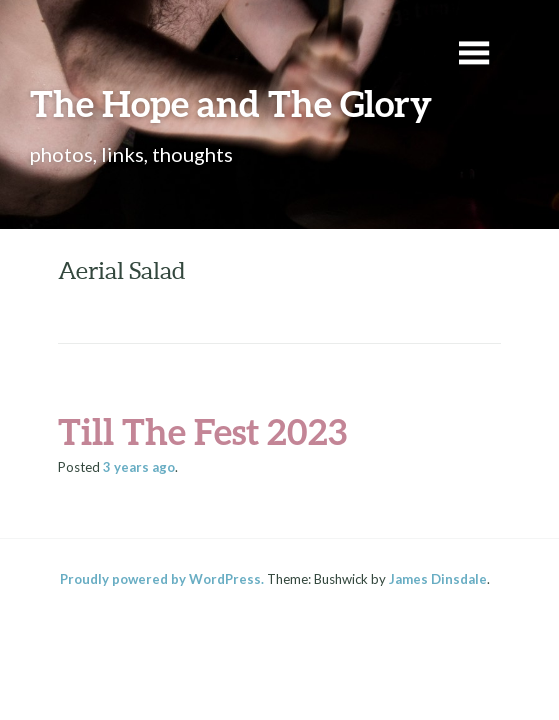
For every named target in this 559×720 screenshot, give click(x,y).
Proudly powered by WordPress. (162, 579)
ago (139, 467)
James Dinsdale (438, 579)
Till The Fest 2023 (202, 431)
